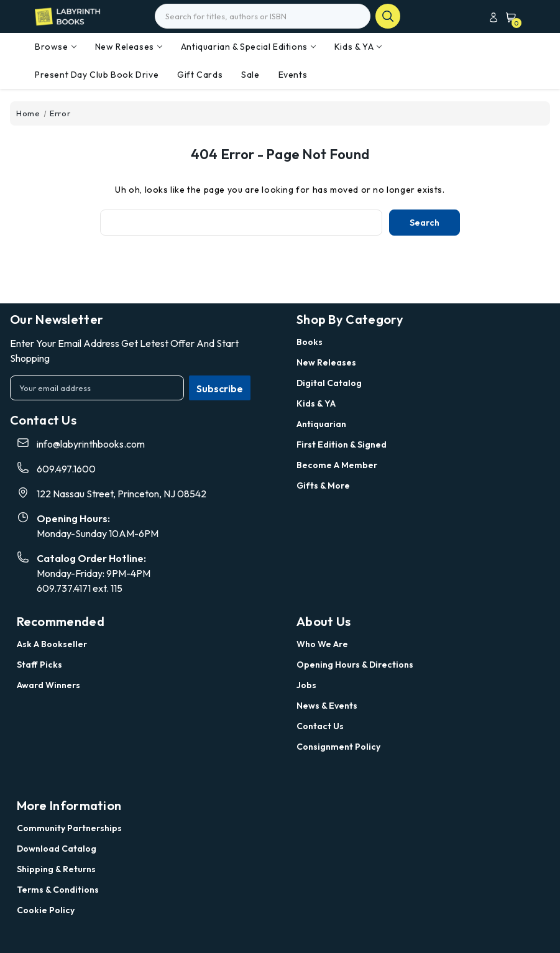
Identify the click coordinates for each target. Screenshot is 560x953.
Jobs (306, 685)
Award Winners (48, 685)
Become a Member (337, 465)
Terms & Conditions (58, 890)
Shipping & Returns (56, 869)
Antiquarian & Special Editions (248, 47)
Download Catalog (57, 849)
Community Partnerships (69, 828)
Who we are (322, 644)
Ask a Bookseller (52, 644)
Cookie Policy (46, 910)
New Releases (129, 47)
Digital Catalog (329, 383)
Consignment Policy (338, 747)
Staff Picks (39, 665)
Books (310, 342)
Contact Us (320, 726)
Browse (56, 47)
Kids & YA (358, 47)
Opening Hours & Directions (355, 665)
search (388, 16)
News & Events (327, 706)
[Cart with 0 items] (508, 17)
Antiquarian (321, 424)
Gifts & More (323, 486)
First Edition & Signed (342, 444)
